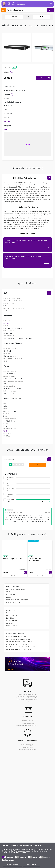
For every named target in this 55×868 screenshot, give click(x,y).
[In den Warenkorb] (51, 573)
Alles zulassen (32, 864)
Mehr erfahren (21, 853)
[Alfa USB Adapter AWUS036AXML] (40, 550)
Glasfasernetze (11, 592)
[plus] (49, 72)
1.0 (14, 67)
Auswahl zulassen (12, 864)
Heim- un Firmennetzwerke (15, 589)
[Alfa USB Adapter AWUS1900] (15, 550)
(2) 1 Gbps (7, 323)
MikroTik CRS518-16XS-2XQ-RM (16, 637)
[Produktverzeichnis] (4, 10)
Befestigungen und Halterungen (17, 600)
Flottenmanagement (13, 602)
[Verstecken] (49, 178)
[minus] (41, 72)
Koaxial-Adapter (12, 626)
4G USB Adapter (12, 621)
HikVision (14, 17)
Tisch (5, 431)
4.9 (5, 556)
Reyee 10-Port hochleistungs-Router (18, 639)
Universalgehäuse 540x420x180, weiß (18, 649)
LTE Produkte (11, 594)
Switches (9, 613)
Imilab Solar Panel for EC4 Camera (18, 644)
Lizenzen (9, 597)
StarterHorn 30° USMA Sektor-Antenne (19, 642)
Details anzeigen (8, 860)
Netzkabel (10, 623)
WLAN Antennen (12, 615)
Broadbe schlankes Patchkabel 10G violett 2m (21, 647)
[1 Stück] (45, 72)
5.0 (31, 556)
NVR (41, 17)
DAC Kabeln (10, 618)
